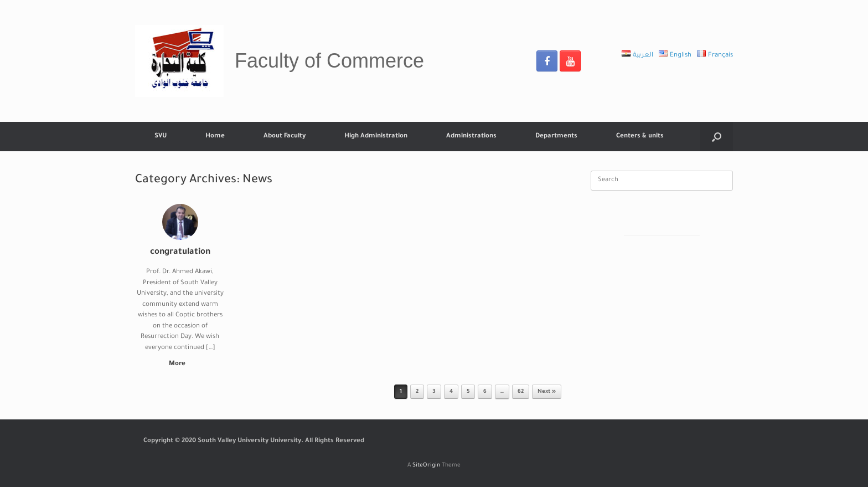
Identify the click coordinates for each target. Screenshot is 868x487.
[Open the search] (717, 137)
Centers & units (640, 137)
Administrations (471, 137)
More (180, 364)
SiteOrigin (426, 466)
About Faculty (285, 137)
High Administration (376, 137)
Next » (547, 392)
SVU (161, 137)
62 (521, 392)
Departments (556, 137)
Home (215, 137)
